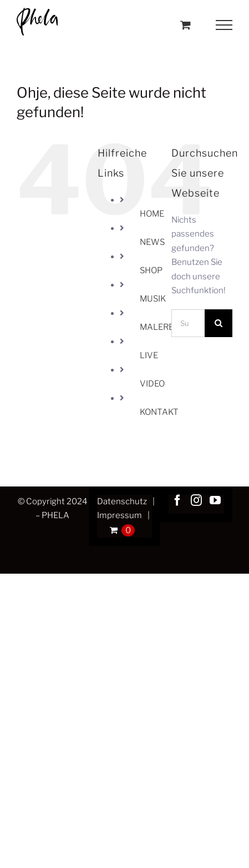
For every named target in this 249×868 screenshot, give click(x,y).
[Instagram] (196, 500)
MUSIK (153, 299)
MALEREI (158, 327)
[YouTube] (215, 500)
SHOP (151, 270)
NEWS (152, 242)
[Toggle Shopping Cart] (186, 25)
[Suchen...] (188, 323)
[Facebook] (177, 500)
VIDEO (152, 384)
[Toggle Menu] (224, 25)
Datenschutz (122, 501)
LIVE (149, 355)
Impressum (120, 515)
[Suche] (218, 323)
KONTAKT (159, 412)
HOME (152, 214)
